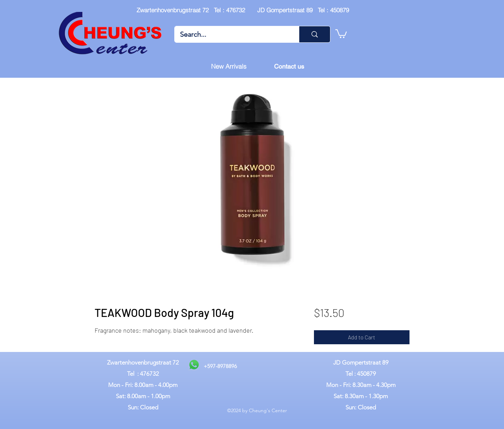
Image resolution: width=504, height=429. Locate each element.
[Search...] (232, 34)
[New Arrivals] (229, 67)
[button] (341, 33)
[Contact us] (289, 67)
